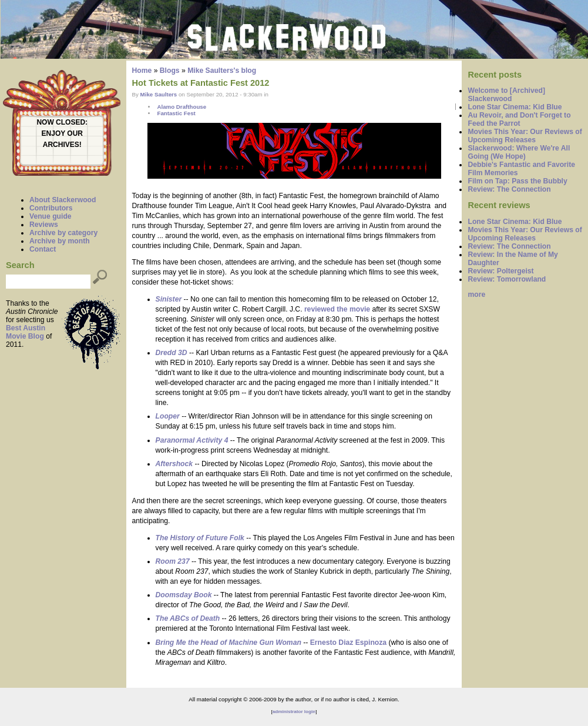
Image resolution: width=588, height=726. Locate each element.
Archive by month (60, 241)
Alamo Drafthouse (182, 107)
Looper (168, 416)
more (476, 295)
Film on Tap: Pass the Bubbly (517, 181)
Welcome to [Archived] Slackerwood (506, 95)
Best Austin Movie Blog (26, 332)
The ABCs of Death (188, 618)
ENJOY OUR (62, 133)
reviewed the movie (337, 309)
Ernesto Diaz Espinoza (348, 643)
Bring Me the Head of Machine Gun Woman (229, 643)
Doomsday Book (184, 595)
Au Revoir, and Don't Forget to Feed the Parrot (519, 119)
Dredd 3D (172, 353)
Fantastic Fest (176, 113)
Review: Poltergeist (500, 271)
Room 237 (173, 561)
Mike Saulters (159, 94)
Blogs (170, 71)
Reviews (44, 225)
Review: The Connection (509, 189)
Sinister (169, 299)
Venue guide (51, 216)
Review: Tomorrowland (507, 279)
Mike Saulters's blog (222, 71)
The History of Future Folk (200, 538)
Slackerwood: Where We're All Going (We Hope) (519, 152)
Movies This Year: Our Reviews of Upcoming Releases (525, 136)
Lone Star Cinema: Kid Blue (515, 107)
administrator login (294, 712)
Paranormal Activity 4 (192, 440)
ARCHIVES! (62, 145)
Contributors (51, 208)
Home (142, 71)
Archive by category (63, 233)
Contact (43, 249)
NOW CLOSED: (62, 122)
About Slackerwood (63, 200)
